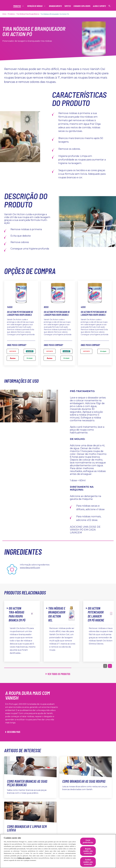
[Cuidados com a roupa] (82, 6)
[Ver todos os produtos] (58, 674)
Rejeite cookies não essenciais (88, 851)
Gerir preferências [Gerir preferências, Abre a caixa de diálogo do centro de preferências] (88, 841)
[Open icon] (109, 6)
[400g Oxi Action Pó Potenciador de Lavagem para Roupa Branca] (103, 351)
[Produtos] (17, 6)
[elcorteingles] (30, 358)
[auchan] (13, 358)
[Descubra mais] (13, 732)
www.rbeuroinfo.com (30, 568)
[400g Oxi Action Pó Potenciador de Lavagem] (86, 351)
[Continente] (13, 351)
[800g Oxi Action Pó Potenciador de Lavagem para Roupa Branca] (50, 351)
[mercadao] (30, 351)
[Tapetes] (68, 6)
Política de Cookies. (24, 858)
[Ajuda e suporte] (99, 6)
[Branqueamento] (55, 6)
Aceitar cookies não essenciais (88, 862)
